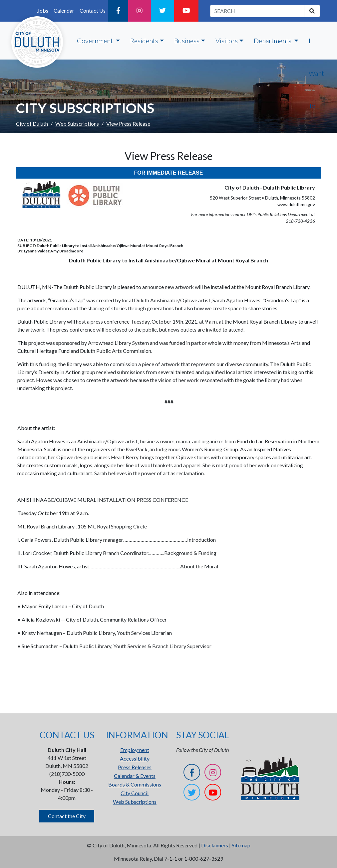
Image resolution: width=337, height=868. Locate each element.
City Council (135, 793)
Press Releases (135, 767)
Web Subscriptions (77, 124)
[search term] (257, 11)
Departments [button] (273, 41)
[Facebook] (118, 11)
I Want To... (316, 73)
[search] (312, 11)
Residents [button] (144, 41)
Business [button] (187, 41)
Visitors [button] (227, 41)
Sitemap (241, 845)
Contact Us (93, 10)
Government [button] (96, 41)
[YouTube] (186, 11)
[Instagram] (140, 11)
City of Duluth (32, 124)
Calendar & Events (135, 776)
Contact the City (67, 816)
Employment (135, 750)
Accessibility (135, 758)
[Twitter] (163, 11)
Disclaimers (215, 845)
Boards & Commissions (135, 784)
